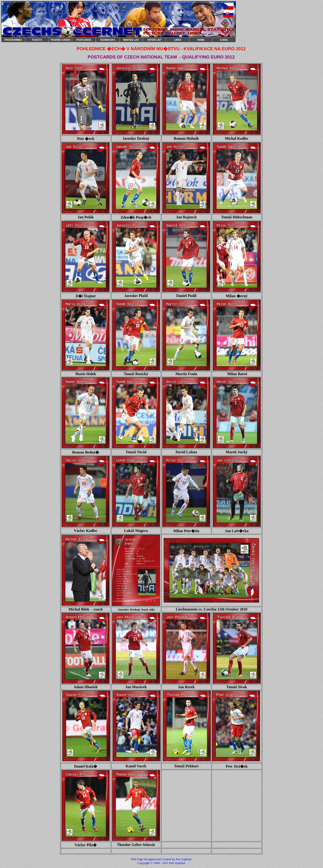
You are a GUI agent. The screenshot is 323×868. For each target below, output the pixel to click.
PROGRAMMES (13, 40)
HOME (201, 40)
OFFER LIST (154, 40)
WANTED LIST (131, 40)
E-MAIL (224, 40)
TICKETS (37, 40)
